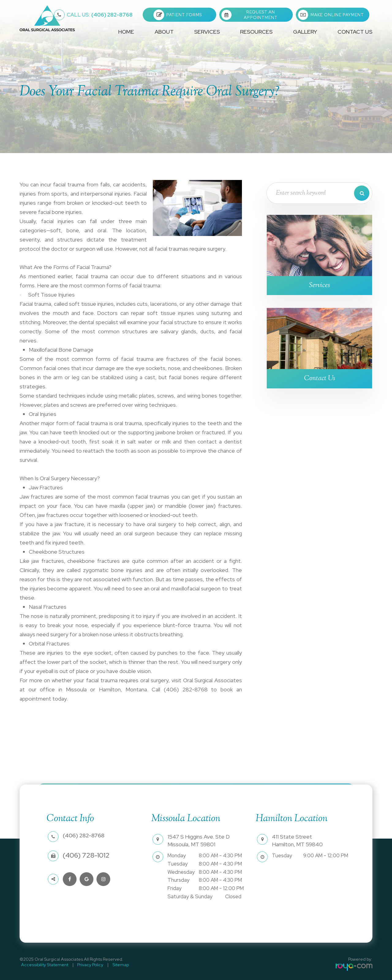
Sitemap (113, 965)
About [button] (164, 32)
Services (320, 286)
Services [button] (207, 32)
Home (126, 32)
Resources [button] (256, 32)
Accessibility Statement (43, 965)
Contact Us (355, 32)
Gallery (305, 32)
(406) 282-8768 (100, 15)
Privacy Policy (86, 965)
